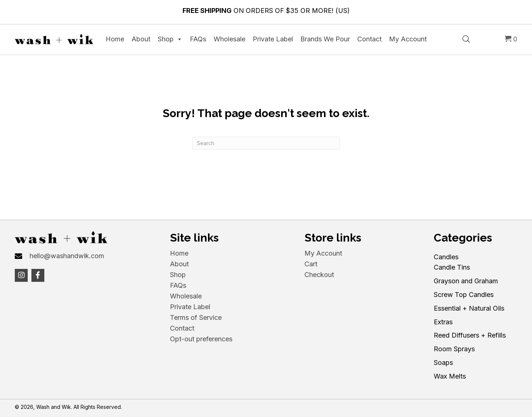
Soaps (443, 363)
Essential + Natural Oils (469, 308)
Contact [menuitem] (182, 328)
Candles (446, 257)
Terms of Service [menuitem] (196, 317)
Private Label (273, 39)
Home (115, 39)
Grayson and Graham (466, 281)
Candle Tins (452, 267)
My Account (408, 39)
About (141, 39)
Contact (369, 39)
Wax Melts (450, 376)
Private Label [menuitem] (190, 307)
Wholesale (229, 39)
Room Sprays (454, 349)
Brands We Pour (325, 39)
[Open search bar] (466, 38)
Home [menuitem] (179, 253)
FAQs (198, 39)
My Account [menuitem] (323, 253)
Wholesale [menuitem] (186, 296)
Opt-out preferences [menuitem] (201, 339)
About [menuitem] (179, 264)
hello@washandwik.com (67, 256)
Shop (170, 39)
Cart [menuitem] (311, 264)
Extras (443, 322)
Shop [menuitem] (178, 275)
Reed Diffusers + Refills (470, 335)
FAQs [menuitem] (178, 285)
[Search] (266, 143)
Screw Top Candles (464, 295)
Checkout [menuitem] (319, 275)
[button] (21, 275)
